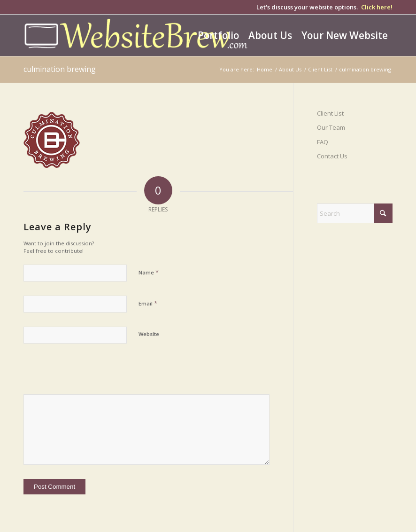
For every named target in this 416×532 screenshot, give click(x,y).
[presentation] (88, 374)
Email (148, 303)
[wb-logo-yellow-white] (137, 35)
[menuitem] (218, 35)
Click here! (377, 7)
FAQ (323, 142)
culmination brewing (60, 69)
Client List (330, 113)
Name (149, 272)
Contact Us (332, 156)
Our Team (331, 127)
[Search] (355, 213)
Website (149, 334)
